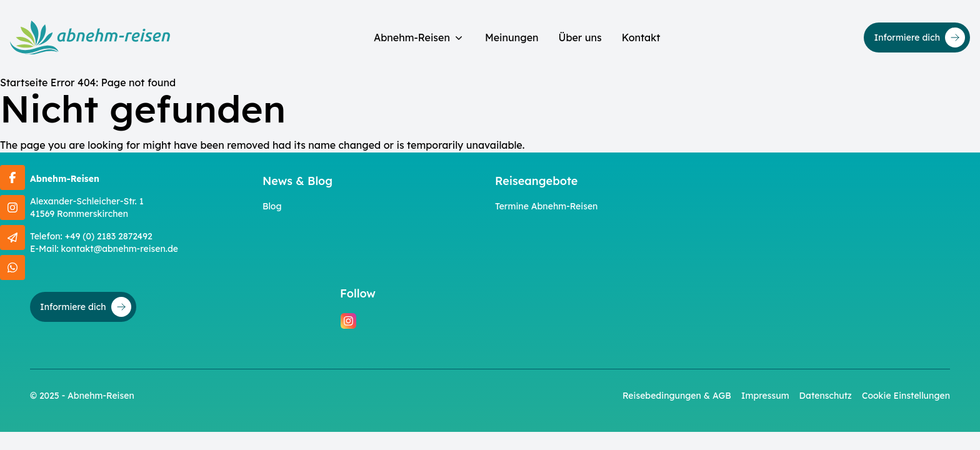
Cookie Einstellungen (906, 396)
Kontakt (641, 37)
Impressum (765, 396)
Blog (272, 206)
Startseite (24, 82)
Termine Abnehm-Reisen (546, 206)
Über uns (580, 37)
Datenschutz (826, 396)
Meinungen (512, 37)
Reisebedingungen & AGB (677, 396)
